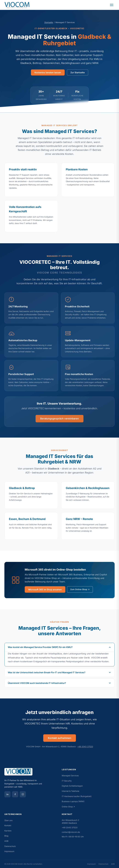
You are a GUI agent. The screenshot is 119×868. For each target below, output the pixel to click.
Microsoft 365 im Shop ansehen (45, 590)
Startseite (49, 22)
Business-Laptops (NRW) (73, 801)
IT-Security (67, 781)
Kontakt (8, 825)
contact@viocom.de (71, 832)
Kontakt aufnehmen (60, 738)
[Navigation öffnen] (112, 5)
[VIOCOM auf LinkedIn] (7, 794)
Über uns (8, 820)
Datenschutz (10, 846)
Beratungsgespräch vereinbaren (60, 422)
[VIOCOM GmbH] (31, 773)
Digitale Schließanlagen (72, 786)
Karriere (8, 831)
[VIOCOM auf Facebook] (15, 794)
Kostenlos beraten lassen (48, 72)
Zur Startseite (78, 72)
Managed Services (70, 776)
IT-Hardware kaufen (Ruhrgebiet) (77, 796)
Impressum (9, 851)
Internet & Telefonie (70, 791)
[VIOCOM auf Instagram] (23, 794)
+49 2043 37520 (85, 747)
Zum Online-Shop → (80, 589)
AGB (6, 841)
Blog (6, 836)
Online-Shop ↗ (68, 807)
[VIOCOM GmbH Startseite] (17, 5)
